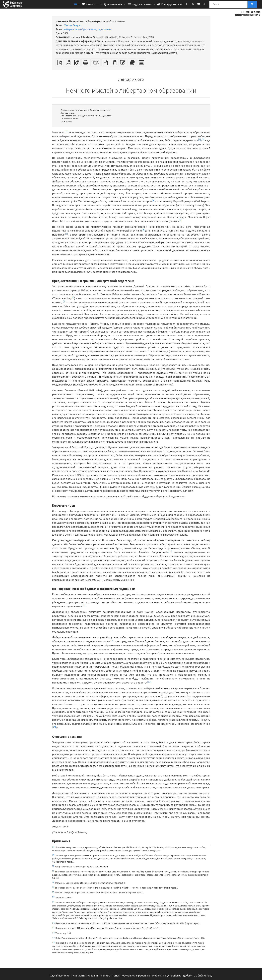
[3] (203, 139)
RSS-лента (79, 976)
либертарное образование (80, 29)
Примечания (66, 122)
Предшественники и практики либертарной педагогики (85, 110)
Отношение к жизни (70, 119)
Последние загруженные (135, 976)
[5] (180, 220)
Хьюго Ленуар (73, 25)
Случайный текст (60, 976)
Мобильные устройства (167, 976)
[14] (54, 727)
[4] (153, 200)
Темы (115, 976)
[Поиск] (228, 4)
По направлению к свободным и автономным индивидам (86, 116)
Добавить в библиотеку (198, 976)
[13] (149, 682)
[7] (66, 234)
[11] (84, 605)
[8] (73, 297)
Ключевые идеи (68, 113)
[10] (170, 551)
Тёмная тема (252, 12)
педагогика (105, 29)
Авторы (106, 976)
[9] (64, 301)
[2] (199, 139)
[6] (144, 230)
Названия (93, 976)
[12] (112, 640)
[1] (67, 131)
